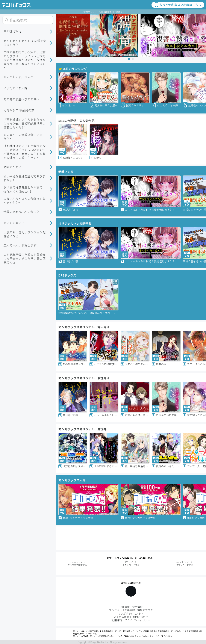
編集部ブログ (145, 610)
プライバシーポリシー (137, 620)
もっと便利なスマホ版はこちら (178, 5)
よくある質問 (121, 617)
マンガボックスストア (131, 613)
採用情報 (137, 607)
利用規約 (117, 620)
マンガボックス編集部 (122, 610)
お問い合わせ (140, 617)
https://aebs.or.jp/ (145, 636)
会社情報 (124, 607)
